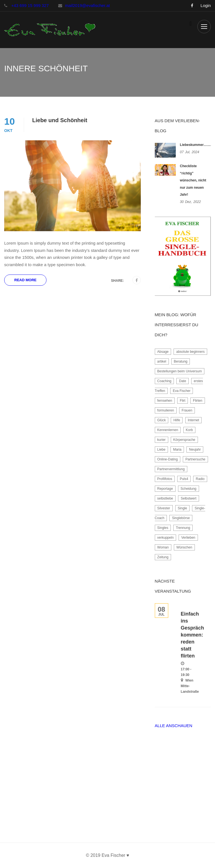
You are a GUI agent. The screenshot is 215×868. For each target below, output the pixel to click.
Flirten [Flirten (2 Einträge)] (198, 401)
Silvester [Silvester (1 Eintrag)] (164, 508)
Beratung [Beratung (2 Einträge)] (181, 361)
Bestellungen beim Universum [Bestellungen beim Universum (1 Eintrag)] (180, 371)
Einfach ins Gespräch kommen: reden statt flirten (192, 635)
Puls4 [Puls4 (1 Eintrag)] (184, 479)
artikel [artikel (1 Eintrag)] (162, 361)
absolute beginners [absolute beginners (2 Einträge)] (190, 352)
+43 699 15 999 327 (29, 5)
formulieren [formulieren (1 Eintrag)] (166, 410)
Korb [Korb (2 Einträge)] (189, 430)
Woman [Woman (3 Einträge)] (163, 547)
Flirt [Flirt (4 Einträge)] (183, 401)
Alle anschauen (174, 726)
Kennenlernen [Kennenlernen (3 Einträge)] (168, 430)
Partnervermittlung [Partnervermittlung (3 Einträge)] (171, 469)
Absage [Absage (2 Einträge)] (163, 352)
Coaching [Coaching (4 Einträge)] (164, 381)
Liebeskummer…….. (196, 145)
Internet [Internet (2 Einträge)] (194, 420)
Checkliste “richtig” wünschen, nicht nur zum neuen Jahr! (193, 180)
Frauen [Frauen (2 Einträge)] (187, 410)
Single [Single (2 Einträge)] (182, 508)
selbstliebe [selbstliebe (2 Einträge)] (165, 498)
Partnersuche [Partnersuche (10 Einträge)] (195, 459)
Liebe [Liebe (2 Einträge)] (161, 450)
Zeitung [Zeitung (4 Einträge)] (163, 557)
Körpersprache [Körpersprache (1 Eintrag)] (184, 440)
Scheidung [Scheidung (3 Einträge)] (189, 489)
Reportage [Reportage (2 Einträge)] (165, 489)
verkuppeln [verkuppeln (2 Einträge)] (166, 538)
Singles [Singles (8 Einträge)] (163, 528)
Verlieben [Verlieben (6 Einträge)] (188, 538)
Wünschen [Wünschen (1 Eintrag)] (184, 547)
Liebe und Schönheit (60, 120)
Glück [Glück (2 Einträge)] (162, 420)
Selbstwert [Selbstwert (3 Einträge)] (188, 498)
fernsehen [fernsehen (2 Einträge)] (165, 401)
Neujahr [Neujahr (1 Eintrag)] (195, 450)
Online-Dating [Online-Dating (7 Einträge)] (168, 459)
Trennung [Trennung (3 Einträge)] (183, 528)
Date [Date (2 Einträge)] (182, 381)
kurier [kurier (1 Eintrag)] (162, 440)
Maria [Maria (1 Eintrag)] (177, 450)
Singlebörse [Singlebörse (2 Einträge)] (181, 518)
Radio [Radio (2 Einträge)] (200, 479)
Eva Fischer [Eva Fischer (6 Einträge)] (182, 391)
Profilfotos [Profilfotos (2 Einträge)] (165, 479)
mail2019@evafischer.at (87, 5)
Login (206, 6)
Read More (25, 280)
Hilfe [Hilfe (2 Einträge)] (177, 420)
